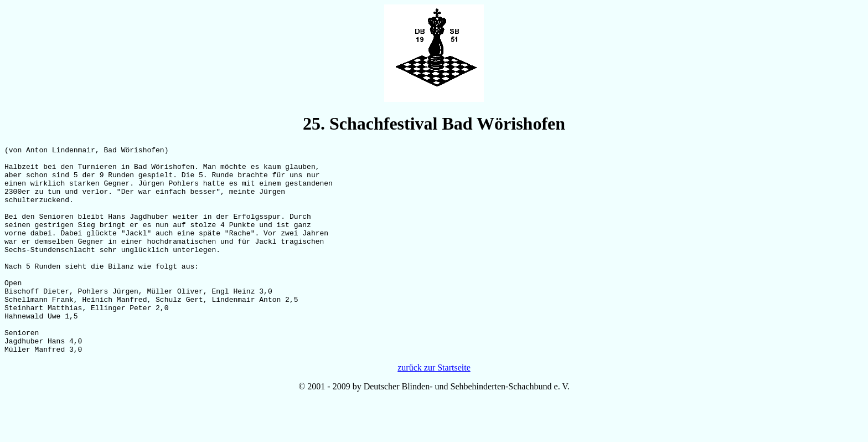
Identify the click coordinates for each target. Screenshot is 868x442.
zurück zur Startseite (434, 409)
